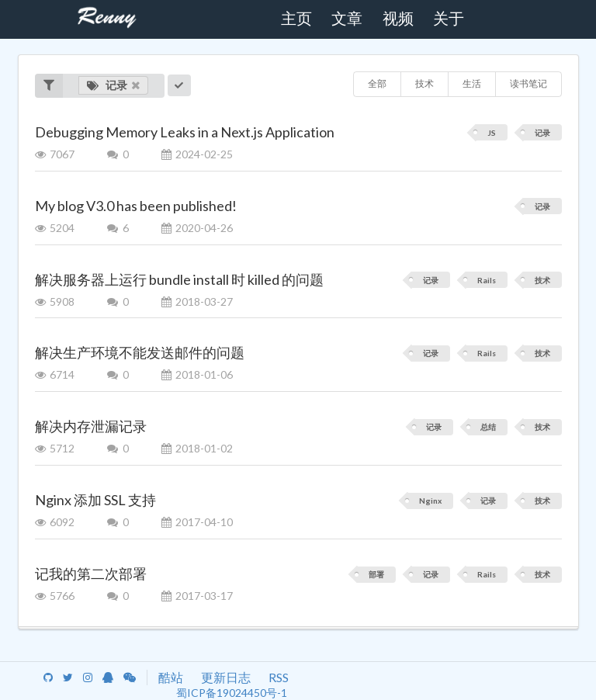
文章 (347, 19)
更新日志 (226, 677)
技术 (424, 83)
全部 (377, 83)
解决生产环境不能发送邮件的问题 (140, 352)
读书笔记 (528, 83)
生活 (472, 83)
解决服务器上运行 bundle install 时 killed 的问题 (179, 279)
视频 (398, 19)
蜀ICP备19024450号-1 (232, 693)
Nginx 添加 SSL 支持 (95, 500)
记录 (114, 85)
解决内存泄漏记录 (91, 426)
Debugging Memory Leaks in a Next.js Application (185, 132)
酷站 (171, 677)
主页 (296, 19)
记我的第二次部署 (91, 574)
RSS (279, 677)
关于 (449, 19)
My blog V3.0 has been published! (136, 206)
